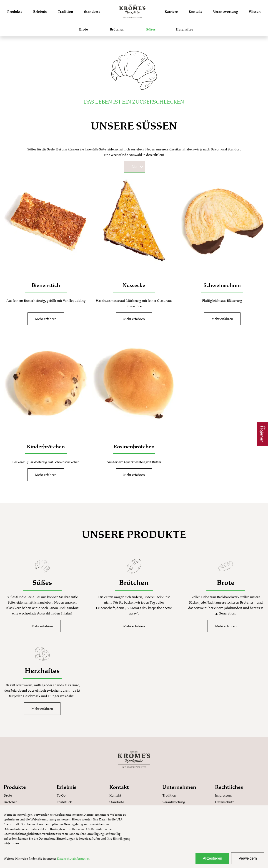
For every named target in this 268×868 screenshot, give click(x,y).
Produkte (15, 11)
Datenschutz (224, 802)
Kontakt (195, 11)
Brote (84, 29)
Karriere (171, 11)
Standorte (92, 11)
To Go (61, 795)
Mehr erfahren (46, 319)
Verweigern (248, 858)
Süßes (151, 29)
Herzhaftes (184, 29)
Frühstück (64, 802)
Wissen (255, 11)
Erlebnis (40, 11)
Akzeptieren (212, 858)
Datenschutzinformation (73, 858)
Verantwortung (225, 11)
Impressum (224, 795)
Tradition (65, 11)
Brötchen (117, 29)
